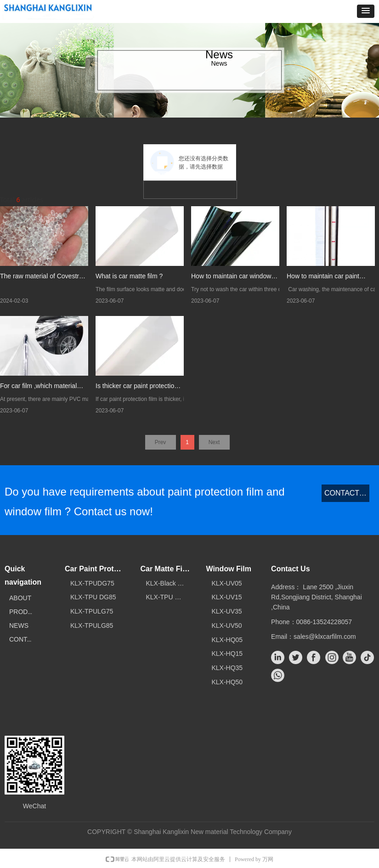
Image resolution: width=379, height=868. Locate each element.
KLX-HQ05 (227, 640)
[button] (366, 11)
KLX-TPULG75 (92, 611)
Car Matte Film (165, 569)
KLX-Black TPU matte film (171, 583)
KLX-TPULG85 (92, 626)
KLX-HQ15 (227, 654)
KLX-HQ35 (227, 668)
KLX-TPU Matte (168, 597)
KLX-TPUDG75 (92, 583)
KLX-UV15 (226, 597)
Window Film (229, 569)
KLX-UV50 (226, 626)
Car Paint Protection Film (97, 569)
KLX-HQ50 (227, 682)
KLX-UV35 (226, 611)
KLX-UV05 (226, 583)
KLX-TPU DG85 (93, 597)
